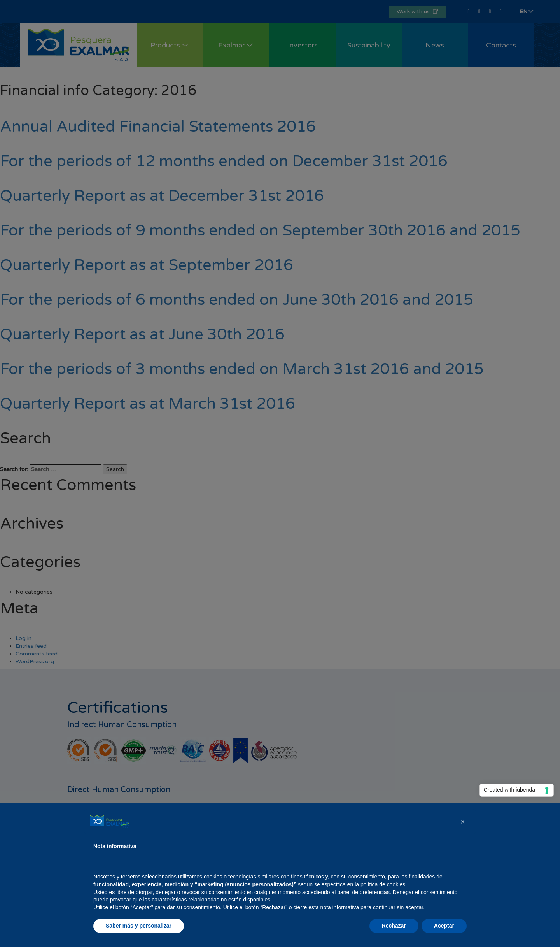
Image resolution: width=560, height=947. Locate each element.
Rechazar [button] (394, 926)
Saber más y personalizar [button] (139, 926)
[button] (463, 822)
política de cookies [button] (383, 884)
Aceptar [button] (444, 926)
